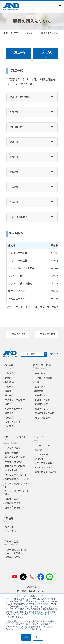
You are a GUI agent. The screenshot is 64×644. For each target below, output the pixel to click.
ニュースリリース (43, 446)
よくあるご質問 (13, 448)
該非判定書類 (11, 470)
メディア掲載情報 (43, 463)
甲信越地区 (16, 127)
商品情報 (39, 450)
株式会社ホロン (13, 557)
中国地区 (15, 187)
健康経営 (9, 378)
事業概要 (9, 391)
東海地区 (15, 142)
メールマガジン (42, 468)
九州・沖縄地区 (18, 217)
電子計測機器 (41, 395)
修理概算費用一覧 (14, 462)
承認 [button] (26, 637)
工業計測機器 (41, 404)
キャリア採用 (11, 531)
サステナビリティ (14, 409)
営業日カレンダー (14, 422)
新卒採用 (9, 527)
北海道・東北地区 (20, 97)
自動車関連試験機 (43, 378)
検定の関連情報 (42, 418)
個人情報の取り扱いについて (32, 591)
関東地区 (15, 112)
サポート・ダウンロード (25, 33)
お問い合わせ (11, 453)
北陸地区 (15, 157)
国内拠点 (9, 413)
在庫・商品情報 (13, 508)
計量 (37, 382)
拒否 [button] (38, 637)
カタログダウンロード (16, 475)
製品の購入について (15, 457)
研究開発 (9, 395)
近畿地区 (15, 172)
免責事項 (32, 587)
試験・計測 (40, 387)
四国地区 (15, 202)
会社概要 (9, 382)
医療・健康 (40, 373)
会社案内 (9, 426)
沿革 (7, 404)
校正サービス (41, 409)
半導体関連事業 (42, 400)
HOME (6, 33)
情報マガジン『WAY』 (46, 472)
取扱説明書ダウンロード (17, 479)
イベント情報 (41, 454)
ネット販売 (45, 53)
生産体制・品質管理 (15, 400)
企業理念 (9, 373)
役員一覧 (9, 387)
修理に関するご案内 (44, 413)
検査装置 (39, 391)
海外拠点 (9, 418)
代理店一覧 (19, 53)
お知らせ (39, 459)
